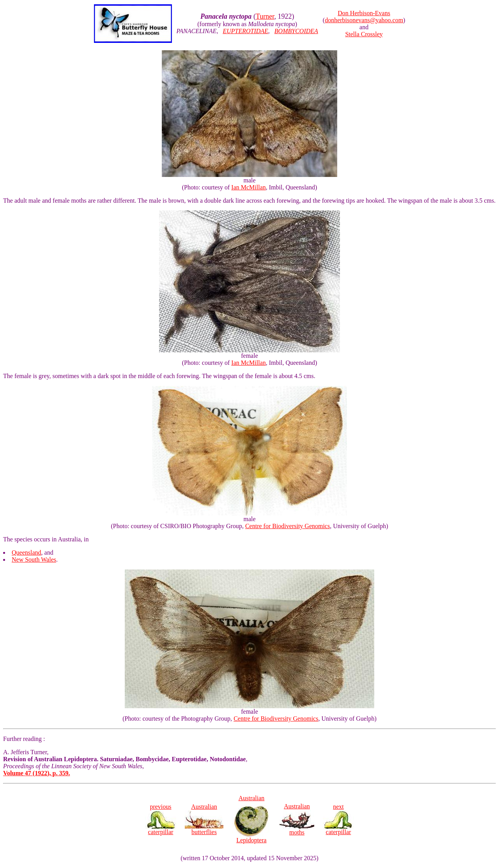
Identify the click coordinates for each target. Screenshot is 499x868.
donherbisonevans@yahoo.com (364, 20)
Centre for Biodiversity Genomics (288, 526)
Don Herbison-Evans (364, 13)
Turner (265, 16)
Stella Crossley (364, 34)
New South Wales (34, 560)
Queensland (27, 552)
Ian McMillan (248, 187)
